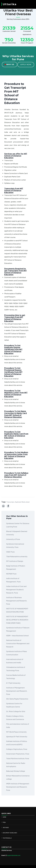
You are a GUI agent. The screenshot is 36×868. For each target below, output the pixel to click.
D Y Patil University (13, 683)
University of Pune (13, 539)
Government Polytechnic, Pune (18, 754)
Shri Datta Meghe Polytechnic (17, 699)
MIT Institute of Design (15, 561)
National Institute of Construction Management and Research (18, 643)
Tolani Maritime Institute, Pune (18, 758)
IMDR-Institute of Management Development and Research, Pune (18, 787)
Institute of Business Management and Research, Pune (17, 601)
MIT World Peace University (16, 732)
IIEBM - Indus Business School (17, 636)
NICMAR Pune (11, 574)
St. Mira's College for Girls (16, 711)
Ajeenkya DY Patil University (17, 737)
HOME (4, 817)
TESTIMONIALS (7, 838)
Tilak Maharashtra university (17, 556)
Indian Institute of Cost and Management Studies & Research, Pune (16, 589)
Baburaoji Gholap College (16, 771)
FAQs (4, 822)
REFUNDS (6, 827)
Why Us (10, 65)
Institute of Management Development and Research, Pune (17, 691)
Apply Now (26, 65)
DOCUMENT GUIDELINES (10, 833)
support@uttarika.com (14, 855)
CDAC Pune (10, 552)
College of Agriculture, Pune (17, 749)
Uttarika (10, 4)
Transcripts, (10, 502)
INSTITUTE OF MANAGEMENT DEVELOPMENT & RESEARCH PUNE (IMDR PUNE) (17, 620)
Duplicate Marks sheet (22, 502)
